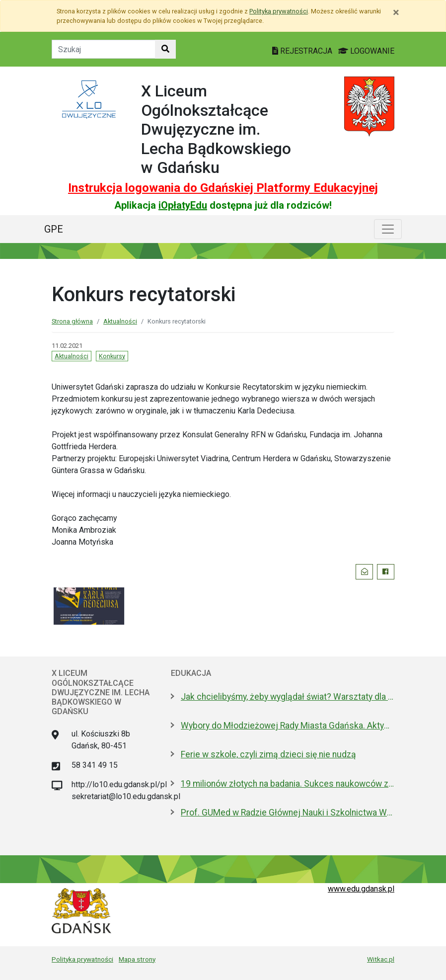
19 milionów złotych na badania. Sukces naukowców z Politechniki (288, 784)
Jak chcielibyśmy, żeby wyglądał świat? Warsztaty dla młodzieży (288, 697)
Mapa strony (137, 959)
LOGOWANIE (366, 51)
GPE (54, 229)
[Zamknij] (396, 12)
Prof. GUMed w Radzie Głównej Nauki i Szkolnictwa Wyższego (288, 813)
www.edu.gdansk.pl (361, 889)
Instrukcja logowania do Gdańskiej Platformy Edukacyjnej (223, 188)
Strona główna (72, 321)
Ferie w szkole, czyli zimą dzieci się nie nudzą (268, 754)
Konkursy (112, 356)
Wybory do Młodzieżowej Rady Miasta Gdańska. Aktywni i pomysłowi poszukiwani (288, 726)
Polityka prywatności (82, 959)
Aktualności (120, 321)
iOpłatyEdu (183, 205)
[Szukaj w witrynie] (165, 49)
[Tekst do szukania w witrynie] (104, 49)
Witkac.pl (381, 959)
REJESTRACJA (303, 51)
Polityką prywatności (279, 11)
